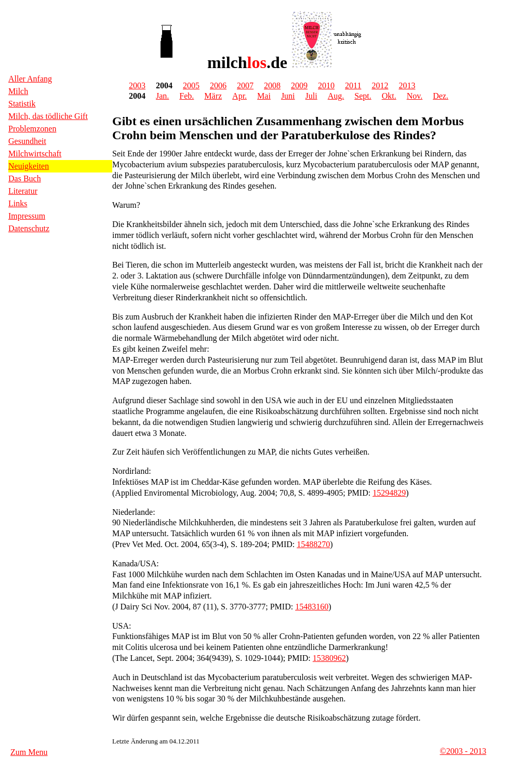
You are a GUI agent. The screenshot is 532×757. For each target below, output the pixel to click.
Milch (18, 91)
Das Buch (25, 178)
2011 (353, 85)
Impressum (27, 216)
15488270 (313, 544)
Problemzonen (32, 129)
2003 (137, 85)
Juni (288, 96)
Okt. (389, 96)
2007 (245, 85)
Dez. (441, 96)
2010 (326, 85)
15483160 (312, 607)
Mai (264, 96)
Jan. (162, 96)
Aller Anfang (30, 79)
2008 (272, 85)
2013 (407, 85)
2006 (218, 85)
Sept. (363, 96)
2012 (380, 85)
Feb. (187, 96)
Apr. (240, 96)
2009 (299, 85)
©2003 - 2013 (463, 751)
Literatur (23, 191)
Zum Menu (29, 752)
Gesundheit (27, 141)
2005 (191, 85)
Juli (311, 96)
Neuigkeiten (29, 166)
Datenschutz (29, 228)
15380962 (329, 658)
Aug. (336, 96)
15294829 (389, 493)
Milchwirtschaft (35, 154)
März (213, 96)
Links (18, 203)
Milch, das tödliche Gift (48, 116)
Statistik (22, 104)
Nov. (415, 96)
